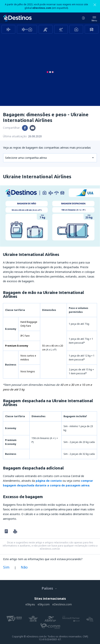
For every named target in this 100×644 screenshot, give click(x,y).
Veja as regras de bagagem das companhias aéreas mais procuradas (47, 148)
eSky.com (44, 604)
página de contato (49, 481)
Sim (6, 567)
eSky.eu (30, 604)
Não (24, 567)
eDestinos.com (62, 604)
